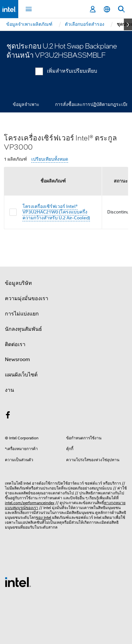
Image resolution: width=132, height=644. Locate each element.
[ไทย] (107, 9)
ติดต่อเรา (15, 344)
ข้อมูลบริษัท (18, 283)
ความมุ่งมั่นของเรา (27, 299)
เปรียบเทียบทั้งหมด (50, 159)
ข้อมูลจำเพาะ (26, 104)
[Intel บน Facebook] (8, 416)
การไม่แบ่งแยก (22, 314)
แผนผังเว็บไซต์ (21, 375)
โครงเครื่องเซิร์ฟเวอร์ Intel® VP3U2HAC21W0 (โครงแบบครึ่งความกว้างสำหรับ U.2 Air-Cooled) (56, 212)
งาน (9, 390)
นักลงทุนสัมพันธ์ (23, 329)
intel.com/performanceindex (30, 503)
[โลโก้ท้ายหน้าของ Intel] (18, 582)
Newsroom (17, 359)
